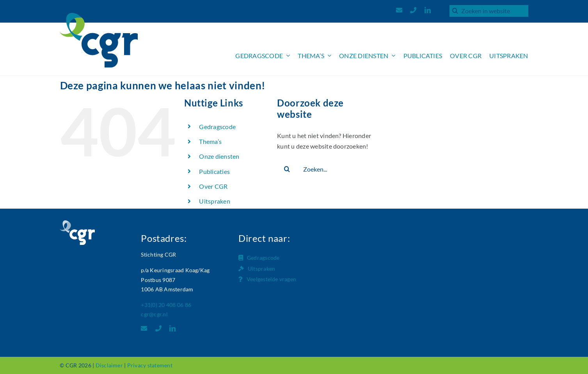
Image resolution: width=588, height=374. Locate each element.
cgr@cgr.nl (154, 314)
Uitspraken (214, 201)
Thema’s (210, 141)
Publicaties (214, 171)
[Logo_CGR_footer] (77, 223)
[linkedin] (428, 10)
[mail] (399, 10)
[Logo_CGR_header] (99, 16)
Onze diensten (219, 156)
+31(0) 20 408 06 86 (166, 305)
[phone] (413, 10)
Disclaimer (109, 365)
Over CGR (213, 186)
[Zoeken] (455, 11)
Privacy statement (150, 365)
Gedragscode (217, 127)
